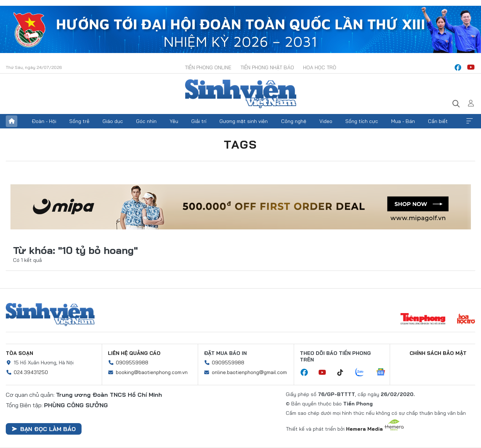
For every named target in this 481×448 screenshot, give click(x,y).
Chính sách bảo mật (438, 353)
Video (326, 121)
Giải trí (199, 121)
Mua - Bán (403, 121)
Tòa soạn (19, 353)
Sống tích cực (362, 121)
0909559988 (132, 363)
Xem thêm (469, 121)
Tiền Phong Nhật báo (267, 67)
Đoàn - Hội (44, 121)
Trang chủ (12, 121)
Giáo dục (113, 121)
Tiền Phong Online (208, 67)
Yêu (174, 121)
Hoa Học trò (320, 67)
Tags (241, 144)
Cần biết (438, 121)
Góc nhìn (146, 121)
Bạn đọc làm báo (44, 429)
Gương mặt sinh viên (244, 121)
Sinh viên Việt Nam (50, 315)
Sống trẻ (79, 121)
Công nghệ (294, 121)
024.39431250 (31, 372)
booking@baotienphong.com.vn (152, 372)
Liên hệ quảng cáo (134, 353)
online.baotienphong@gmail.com (249, 372)
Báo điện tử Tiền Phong (241, 94)
